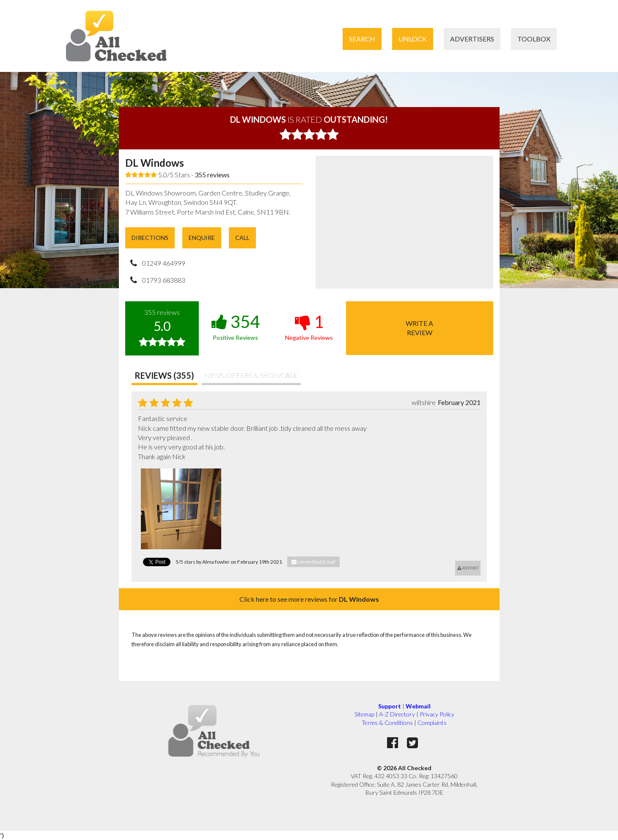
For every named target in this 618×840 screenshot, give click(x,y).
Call (242, 238)
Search (362, 39)
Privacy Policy (437, 714)
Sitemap (364, 714)
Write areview (419, 328)
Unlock (413, 39)
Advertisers (472, 39)
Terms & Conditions (387, 723)
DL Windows (155, 163)
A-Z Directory (397, 714)
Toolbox (534, 39)
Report (468, 568)
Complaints (432, 723)
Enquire (202, 238)
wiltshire (424, 402)
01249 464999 (164, 263)
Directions (150, 238)
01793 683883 (164, 280)
